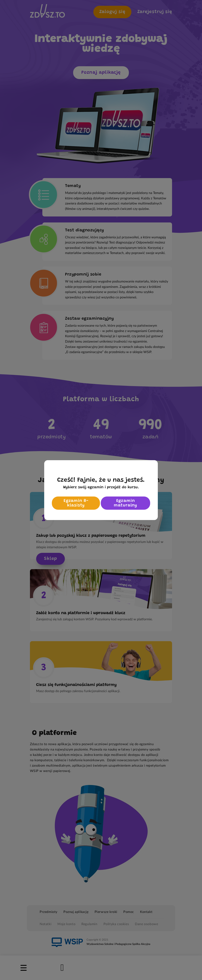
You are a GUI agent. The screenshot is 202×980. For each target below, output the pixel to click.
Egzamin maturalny (125, 503)
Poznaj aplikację (101, 73)
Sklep (50, 559)
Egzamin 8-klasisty (76, 503)
